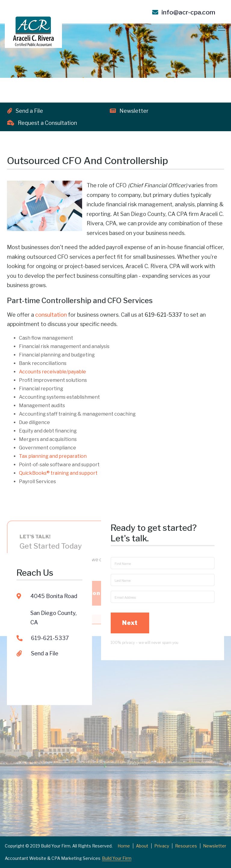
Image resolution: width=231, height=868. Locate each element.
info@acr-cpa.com (184, 12)
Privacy (162, 846)
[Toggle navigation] (222, 28)
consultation (51, 315)
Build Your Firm (117, 858)
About (142, 846)
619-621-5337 (50, 601)
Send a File (25, 111)
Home (124, 846)
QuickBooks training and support (58, 473)
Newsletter (129, 111)
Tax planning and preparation (53, 456)
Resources (186, 846)
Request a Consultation (42, 123)
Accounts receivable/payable (52, 372)
